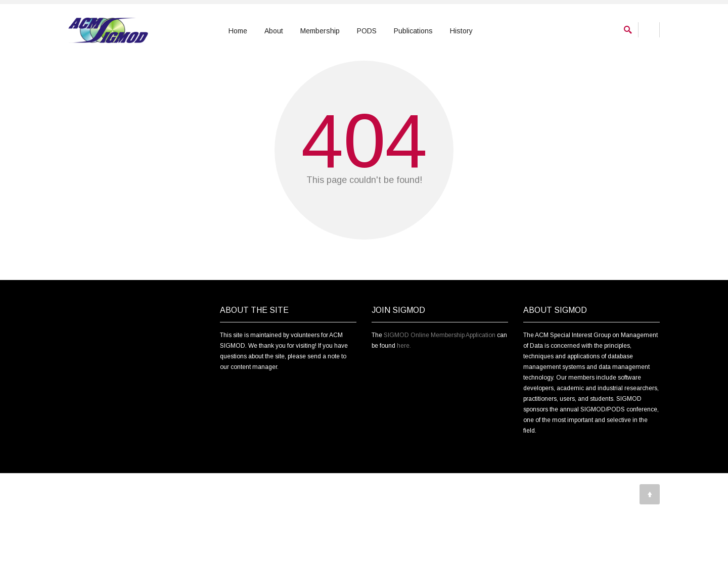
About (274, 31)
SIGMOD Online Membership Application (440, 392)
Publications (413, 31)
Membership (320, 31)
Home (238, 31)
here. (404, 402)
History (461, 31)
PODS (367, 31)
